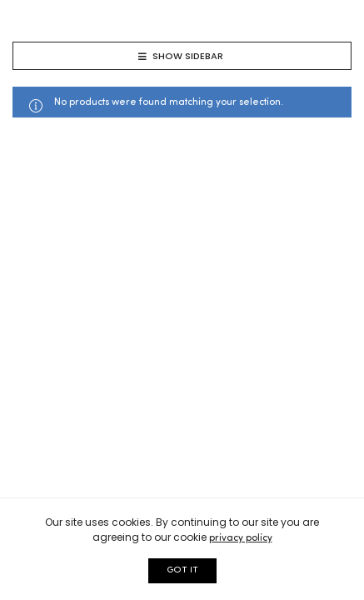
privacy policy (241, 538)
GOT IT (182, 570)
